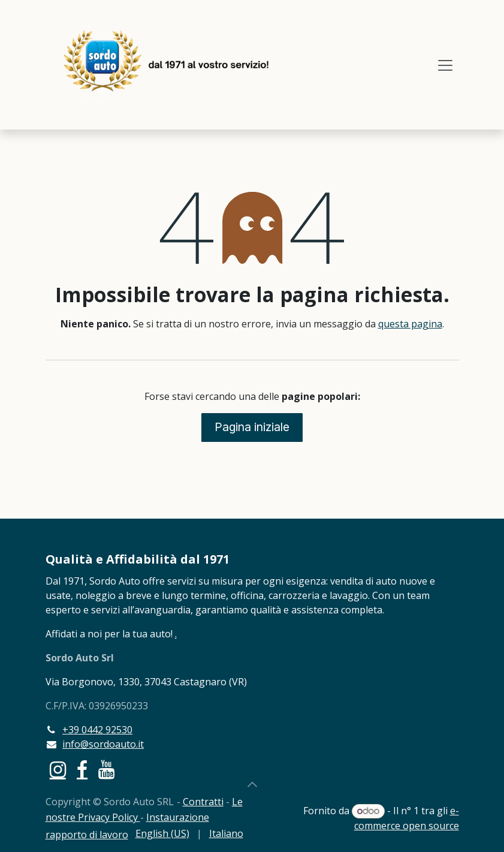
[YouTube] (106, 770)
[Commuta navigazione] (445, 65)
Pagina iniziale (252, 427)
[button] (252, 784)
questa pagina (410, 324)
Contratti (203, 802)
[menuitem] (162, 833)
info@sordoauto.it (103, 744)
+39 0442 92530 (97, 730)
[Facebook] (82, 770)
